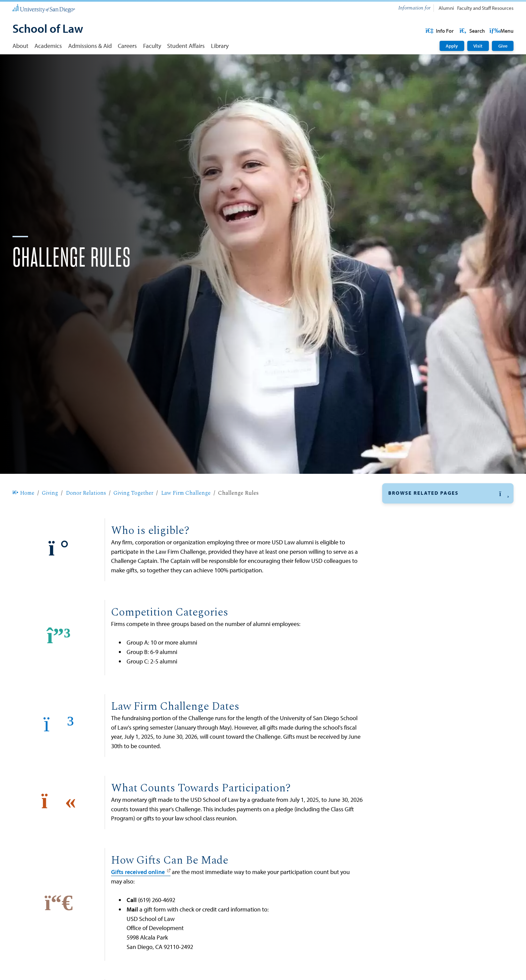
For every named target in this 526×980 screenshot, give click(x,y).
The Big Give (408, 631)
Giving (50, 515)
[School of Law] (48, 29)
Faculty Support (409, 746)
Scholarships (405, 778)
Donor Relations (86, 515)
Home (23, 515)
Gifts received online (138, 893)
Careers (127, 46)
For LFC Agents (416, 569)
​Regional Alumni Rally (418, 652)
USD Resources (460, 31)
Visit (478, 46)
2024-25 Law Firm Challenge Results (439, 620)
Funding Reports (412, 675)
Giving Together (133, 515)
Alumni (446, 8)
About (20, 46)
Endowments (405, 794)
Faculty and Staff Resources (485, 8)
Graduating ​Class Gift (417, 641)
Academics (48, 46)
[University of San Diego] (44, 8)
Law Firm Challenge (186, 515)
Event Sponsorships (414, 810)
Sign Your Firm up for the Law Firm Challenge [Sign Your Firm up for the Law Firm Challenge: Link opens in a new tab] (437, 605)
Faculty (152, 46)
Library (220, 46)
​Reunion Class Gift (414, 663)
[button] (448, 515)
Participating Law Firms (426, 591)
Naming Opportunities (418, 714)
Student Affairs (186, 46)
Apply (452, 46)
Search (500, 31)
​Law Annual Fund (411, 762)
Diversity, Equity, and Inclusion (429, 700)
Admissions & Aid (90, 46)
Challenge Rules (418, 580)
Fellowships (404, 730)
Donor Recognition (415, 687)
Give (503, 46)
